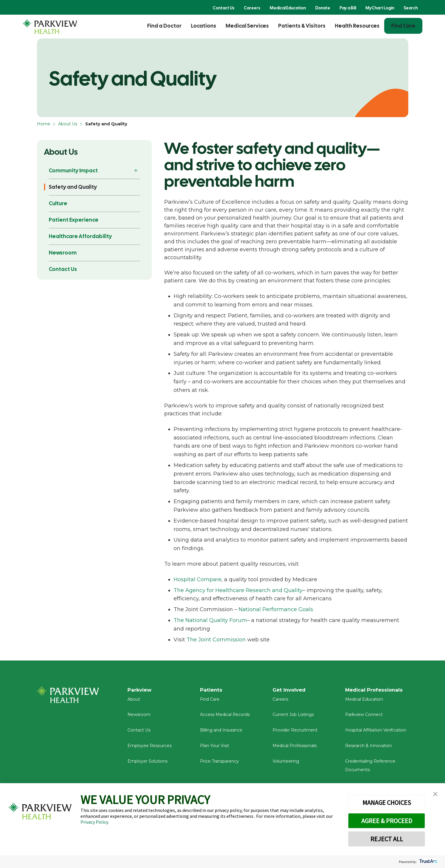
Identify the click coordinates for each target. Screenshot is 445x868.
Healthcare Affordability (80, 236)
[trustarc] (428, 862)
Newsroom (63, 253)
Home (44, 124)
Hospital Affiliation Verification (376, 733)
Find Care (403, 26)
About (134, 702)
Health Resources (357, 26)
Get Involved (290, 690)
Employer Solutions (147, 764)
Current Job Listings (293, 717)
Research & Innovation (368, 749)
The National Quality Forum (210, 620)
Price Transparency (219, 764)
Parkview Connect (364, 717)
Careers (252, 8)
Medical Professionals (295, 749)
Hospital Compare (198, 579)
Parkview (141, 690)
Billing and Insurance (221, 733)
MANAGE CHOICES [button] (387, 803)
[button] (435, 794)
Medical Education (288, 8)
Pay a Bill (348, 8)
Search (411, 8)
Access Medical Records (225, 717)
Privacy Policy (94, 822)
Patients (212, 690)
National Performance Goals (276, 609)
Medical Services (247, 26)
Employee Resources (150, 749)
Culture (58, 203)
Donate (323, 8)
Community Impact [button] (73, 170)
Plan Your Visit (215, 749)
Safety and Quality (73, 187)
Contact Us (224, 8)
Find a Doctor (164, 26)
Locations (204, 26)
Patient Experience (74, 220)
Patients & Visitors (302, 26)
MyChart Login (380, 8)
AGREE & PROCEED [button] (387, 821)
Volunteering (286, 764)
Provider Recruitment (295, 733)
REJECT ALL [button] (387, 839)
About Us (68, 124)
